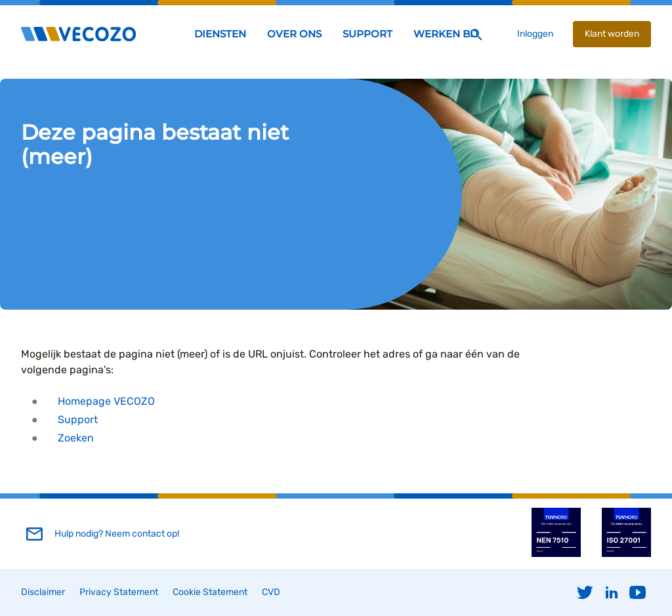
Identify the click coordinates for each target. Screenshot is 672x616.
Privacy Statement (119, 592)
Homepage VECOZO (106, 401)
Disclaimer (43, 592)
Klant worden (612, 34)
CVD (271, 592)
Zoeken (76, 438)
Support (78, 420)
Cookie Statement (210, 592)
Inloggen (535, 34)
